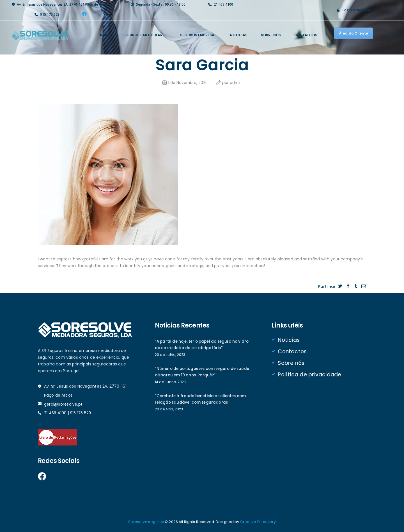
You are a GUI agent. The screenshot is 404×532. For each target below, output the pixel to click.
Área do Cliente (354, 33)
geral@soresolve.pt (63, 404)
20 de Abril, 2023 (169, 410)
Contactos (292, 351)
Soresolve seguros (146, 521)
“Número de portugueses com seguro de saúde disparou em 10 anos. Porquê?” (197, 372)
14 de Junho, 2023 (170, 382)
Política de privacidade (309, 375)
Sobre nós (291, 363)
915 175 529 (81, 412)
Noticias (289, 340)
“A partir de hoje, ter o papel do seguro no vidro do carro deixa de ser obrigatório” (198, 344)
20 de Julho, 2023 (170, 355)
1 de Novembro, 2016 (187, 82)
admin (236, 82)
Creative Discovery (258, 521)
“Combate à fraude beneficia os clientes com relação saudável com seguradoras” (202, 400)
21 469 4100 (56, 412)
